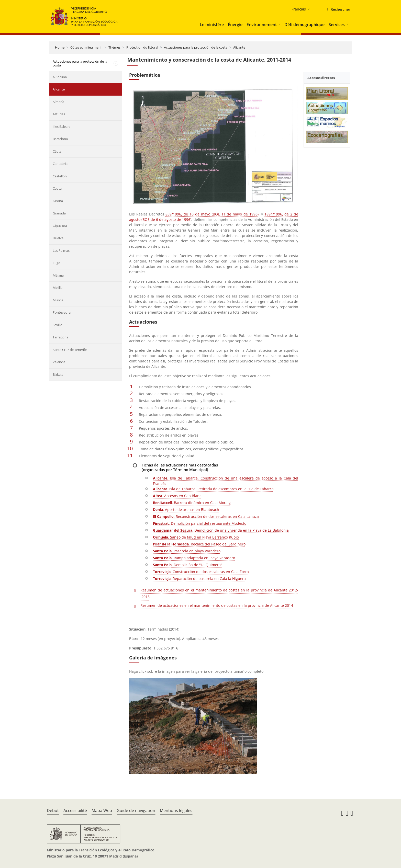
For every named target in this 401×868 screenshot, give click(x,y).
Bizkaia (58, 374)
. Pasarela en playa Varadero (187, 551)
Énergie (235, 25)
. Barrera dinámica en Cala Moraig (192, 503)
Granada (59, 213)
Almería (58, 102)
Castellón (60, 176)
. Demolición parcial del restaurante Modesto (200, 523)
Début (53, 810)
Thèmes (114, 47)
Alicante (239, 47)
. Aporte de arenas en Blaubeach (186, 510)
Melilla (58, 288)
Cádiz (57, 151)
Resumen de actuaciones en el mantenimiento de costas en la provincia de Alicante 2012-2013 (219, 593)
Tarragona (60, 337)
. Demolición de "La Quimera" (188, 565)
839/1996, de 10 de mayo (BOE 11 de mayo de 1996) (212, 214)
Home (60, 47)
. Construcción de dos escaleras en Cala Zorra (201, 572)
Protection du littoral (142, 47)
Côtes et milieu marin (86, 47)
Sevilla (57, 325)
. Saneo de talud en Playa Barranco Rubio (196, 537)
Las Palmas (61, 250)
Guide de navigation (136, 810)
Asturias (59, 114)
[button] (280, 25)
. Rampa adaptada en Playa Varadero (194, 558)
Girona (58, 201)
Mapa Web (102, 810)
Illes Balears (62, 127)
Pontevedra (62, 312)
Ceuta (57, 188)
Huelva (58, 238)
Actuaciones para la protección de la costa (196, 47)
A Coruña (60, 77)
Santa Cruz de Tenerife (70, 350)
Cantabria (60, 164)
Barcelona (60, 139)
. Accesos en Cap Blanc (177, 496)
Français (299, 9)
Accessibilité (75, 810)
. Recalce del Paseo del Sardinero (199, 544)
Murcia (58, 300)
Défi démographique (304, 25)
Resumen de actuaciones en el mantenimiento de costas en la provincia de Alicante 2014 (217, 605)
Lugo (57, 263)
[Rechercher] (337, 9)
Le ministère (212, 25)
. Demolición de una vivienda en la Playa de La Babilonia (221, 530)
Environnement (262, 25)
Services (337, 25)
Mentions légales (176, 810)
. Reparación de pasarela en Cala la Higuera (199, 579)
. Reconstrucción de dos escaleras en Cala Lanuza (206, 516)
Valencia (59, 362)
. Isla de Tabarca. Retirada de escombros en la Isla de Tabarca (213, 489)
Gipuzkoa (60, 226)
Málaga (58, 275)
